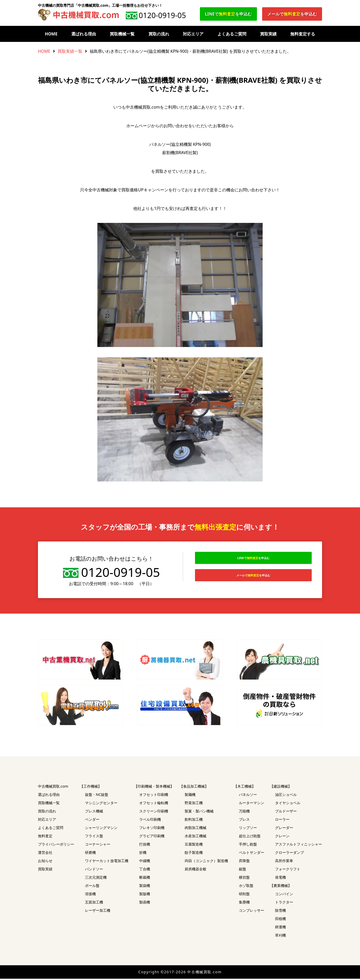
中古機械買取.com (53, 787)
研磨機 (90, 854)
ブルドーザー (286, 812)
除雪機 (280, 912)
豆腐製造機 (194, 845)
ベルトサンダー (252, 854)
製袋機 (145, 887)
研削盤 (244, 895)
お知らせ (45, 862)
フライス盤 (94, 837)
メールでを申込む (292, 14)
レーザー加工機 (98, 912)
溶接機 (90, 895)
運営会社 (45, 854)
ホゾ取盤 (246, 887)
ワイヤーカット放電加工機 (107, 862)
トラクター (284, 903)
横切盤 (244, 879)
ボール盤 (92, 887)
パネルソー (248, 796)
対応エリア (193, 34)
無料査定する (303, 34)
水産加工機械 (195, 837)
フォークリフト (288, 870)
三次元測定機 (96, 879)
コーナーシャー (98, 845)
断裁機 (145, 879)
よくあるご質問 (232, 34)
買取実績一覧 (70, 51)
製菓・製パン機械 (199, 812)
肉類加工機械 (195, 829)
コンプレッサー (252, 912)
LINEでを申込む (228, 14)
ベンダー (92, 821)
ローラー (282, 821)
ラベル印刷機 (150, 821)
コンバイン (284, 895)
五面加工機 (94, 903)
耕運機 (280, 928)
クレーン (282, 837)
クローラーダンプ (289, 854)
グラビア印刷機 (152, 837)
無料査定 (45, 837)
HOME (51, 34)
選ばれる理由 (84, 34)
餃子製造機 (194, 854)
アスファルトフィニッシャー (299, 845)
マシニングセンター (101, 804)
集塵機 (244, 903)
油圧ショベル (286, 796)
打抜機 (145, 845)
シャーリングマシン (101, 829)
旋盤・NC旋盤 (97, 796)
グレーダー (284, 829)
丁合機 (145, 870)
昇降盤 (244, 862)
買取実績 (268, 34)
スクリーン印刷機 (154, 812)
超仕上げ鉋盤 (250, 837)
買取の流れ (159, 34)
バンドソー (94, 870)
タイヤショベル (288, 804)
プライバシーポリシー (56, 845)
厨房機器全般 (195, 870)
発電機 (280, 879)
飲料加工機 (194, 821)
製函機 (145, 903)
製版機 (145, 895)
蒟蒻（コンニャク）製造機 (206, 862)
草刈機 (280, 936)
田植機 (280, 920)
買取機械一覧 (122, 34)
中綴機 (145, 862)
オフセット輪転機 (154, 804)
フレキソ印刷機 (152, 829)
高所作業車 (284, 862)
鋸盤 (242, 870)
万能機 (244, 812)
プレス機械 (94, 812)
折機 (143, 854)
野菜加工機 (194, 804)
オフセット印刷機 (154, 796)
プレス (244, 821)
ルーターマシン (252, 804)
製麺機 (190, 796)
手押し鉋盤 (248, 845)
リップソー (248, 829)
